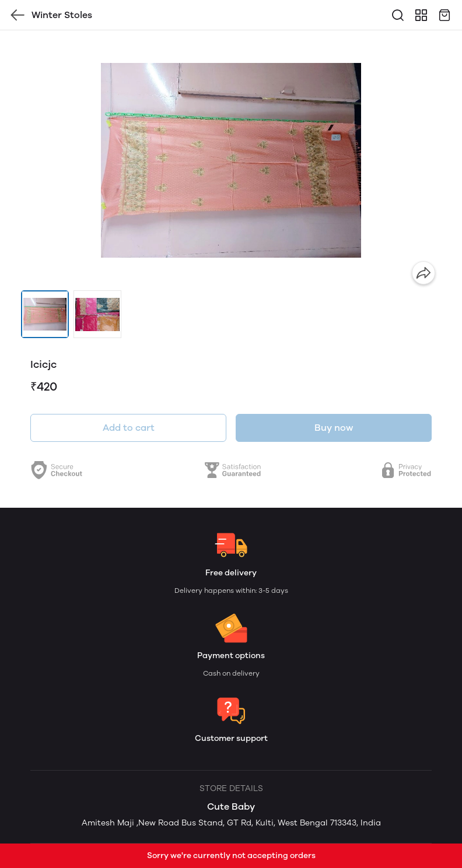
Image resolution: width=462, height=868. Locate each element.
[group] (231, 160)
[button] (45, 314)
